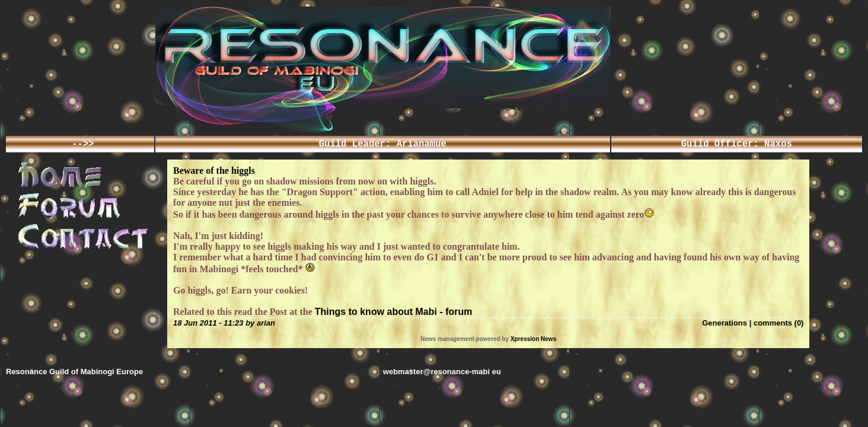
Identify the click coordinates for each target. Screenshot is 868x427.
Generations (725, 325)
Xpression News (533, 343)
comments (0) (779, 325)
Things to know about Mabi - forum (394, 314)
